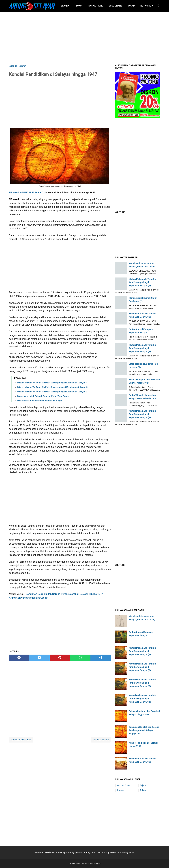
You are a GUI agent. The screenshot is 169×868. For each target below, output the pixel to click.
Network (146, 6)
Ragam (131, 6)
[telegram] (101, 658)
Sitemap (62, 852)
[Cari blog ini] (158, 6)
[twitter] (39, 658)
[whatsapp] (80, 658)
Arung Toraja (128, 852)
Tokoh (79, 6)
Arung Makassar (112, 852)
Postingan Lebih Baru (21, 740)
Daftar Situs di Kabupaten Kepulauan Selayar (40, 401)
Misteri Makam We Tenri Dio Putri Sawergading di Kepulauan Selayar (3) (53, 387)
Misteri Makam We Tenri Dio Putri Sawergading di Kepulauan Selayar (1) (143, 414)
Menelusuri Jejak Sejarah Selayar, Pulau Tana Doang (43, 396)
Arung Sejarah (75, 852)
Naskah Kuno (96, 6)
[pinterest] (60, 658)
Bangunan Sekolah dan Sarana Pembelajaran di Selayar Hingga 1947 (144, 730)
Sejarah (66, 6)
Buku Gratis (116, 6)
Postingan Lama (101, 740)
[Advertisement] (85, 38)
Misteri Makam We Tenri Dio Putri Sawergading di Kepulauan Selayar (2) (53, 392)
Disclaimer (50, 852)
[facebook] (19, 658)
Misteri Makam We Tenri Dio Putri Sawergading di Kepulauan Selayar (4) (53, 383)
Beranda (39, 852)
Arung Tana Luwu (93, 852)
